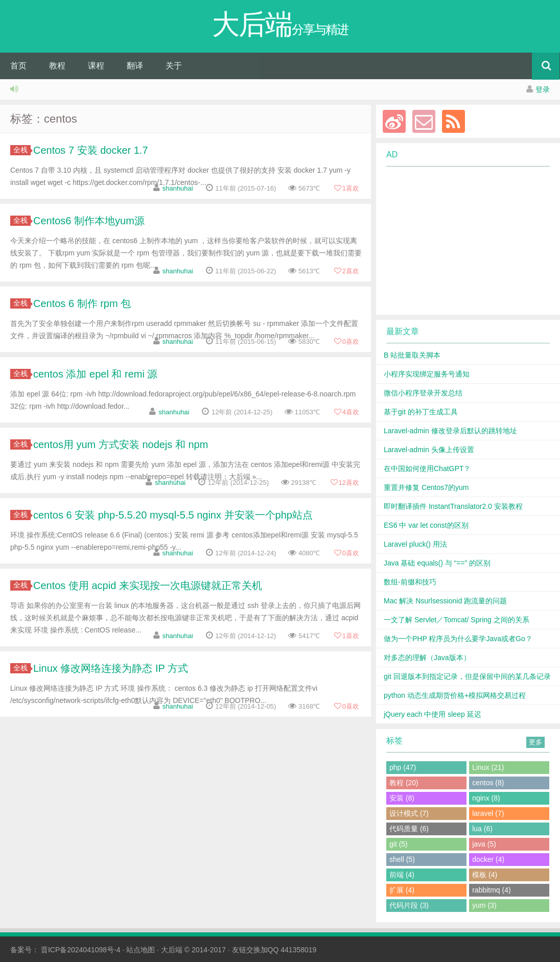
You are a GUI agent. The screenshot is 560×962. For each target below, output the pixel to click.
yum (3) (484, 905)
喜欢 (346, 188)
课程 (96, 66)
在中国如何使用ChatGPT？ (427, 468)
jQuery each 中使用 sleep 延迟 (433, 714)
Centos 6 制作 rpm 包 (82, 303)
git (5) (399, 844)
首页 (18, 66)
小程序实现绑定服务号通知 (427, 374)
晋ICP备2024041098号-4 (81, 950)
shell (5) (402, 859)
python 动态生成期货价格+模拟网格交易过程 (455, 695)
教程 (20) (404, 783)
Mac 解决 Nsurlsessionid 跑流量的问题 (445, 601)
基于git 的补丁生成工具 (421, 412)
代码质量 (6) (409, 829)
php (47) (403, 767)
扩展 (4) (402, 890)
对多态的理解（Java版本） (427, 658)
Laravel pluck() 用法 (415, 544)
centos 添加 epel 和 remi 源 (95, 374)
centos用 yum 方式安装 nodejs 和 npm (121, 444)
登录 (543, 89)
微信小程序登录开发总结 (423, 393)
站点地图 (141, 950)
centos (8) (488, 783)
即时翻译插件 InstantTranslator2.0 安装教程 (453, 506)
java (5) (484, 844)
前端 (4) (402, 875)
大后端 (172, 950)
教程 (57, 66)
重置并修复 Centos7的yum (426, 487)
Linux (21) (488, 767)
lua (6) (482, 829)
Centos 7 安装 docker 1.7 (91, 150)
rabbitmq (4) (491, 890)
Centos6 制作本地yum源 (89, 221)
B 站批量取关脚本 (412, 355)
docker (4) (488, 859)
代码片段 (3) (409, 905)
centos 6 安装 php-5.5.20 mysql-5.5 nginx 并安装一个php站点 (173, 515)
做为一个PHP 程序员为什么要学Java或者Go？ (458, 639)
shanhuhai (178, 188)
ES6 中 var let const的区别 (426, 525)
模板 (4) (485, 875)
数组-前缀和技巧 (410, 582)
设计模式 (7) (409, 813)
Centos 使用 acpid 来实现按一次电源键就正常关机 (148, 585)
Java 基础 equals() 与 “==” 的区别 (437, 563)
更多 (535, 742)
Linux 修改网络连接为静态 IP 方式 (111, 668)
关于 (174, 66)
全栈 (22, 150)
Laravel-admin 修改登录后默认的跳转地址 (450, 431)
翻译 (135, 66)
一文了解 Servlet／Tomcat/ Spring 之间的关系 (457, 620)
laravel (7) (488, 813)
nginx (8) (486, 798)
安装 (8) (402, 798)
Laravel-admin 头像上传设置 (429, 450)
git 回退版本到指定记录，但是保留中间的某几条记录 (467, 676)
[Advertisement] (462, 241)
